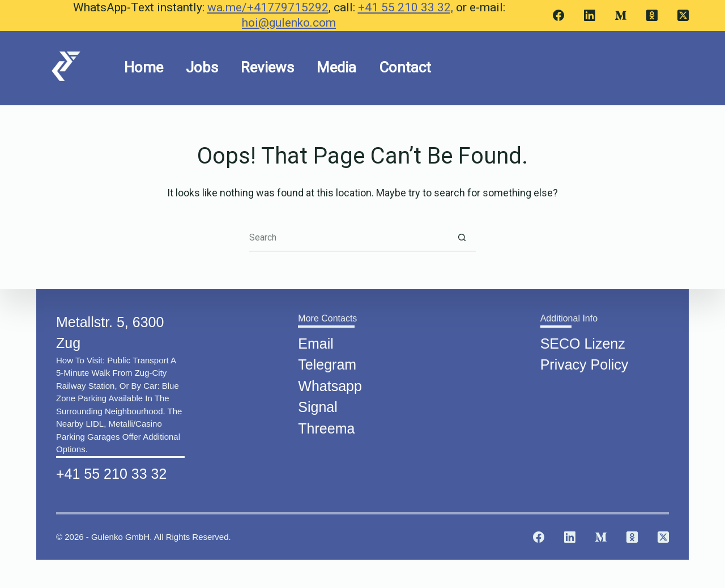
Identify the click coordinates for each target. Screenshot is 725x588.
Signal (318, 404)
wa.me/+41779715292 (268, 7)
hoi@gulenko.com (289, 23)
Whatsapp (330, 383)
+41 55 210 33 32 (111, 471)
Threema (326, 426)
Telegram (327, 362)
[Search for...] (348, 238)
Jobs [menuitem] (202, 67)
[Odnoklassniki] (652, 15)
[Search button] (462, 238)
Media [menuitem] (336, 67)
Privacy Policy (585, 362)
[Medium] (621, 15)
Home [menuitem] (144, 67)
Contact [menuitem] (405, 67)
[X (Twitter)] (683, 15)
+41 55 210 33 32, (406, 7)
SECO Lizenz (583, 341)
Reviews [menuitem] (267, 67)
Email (316, 341)
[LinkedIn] (590, 15)
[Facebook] (558, 15)
